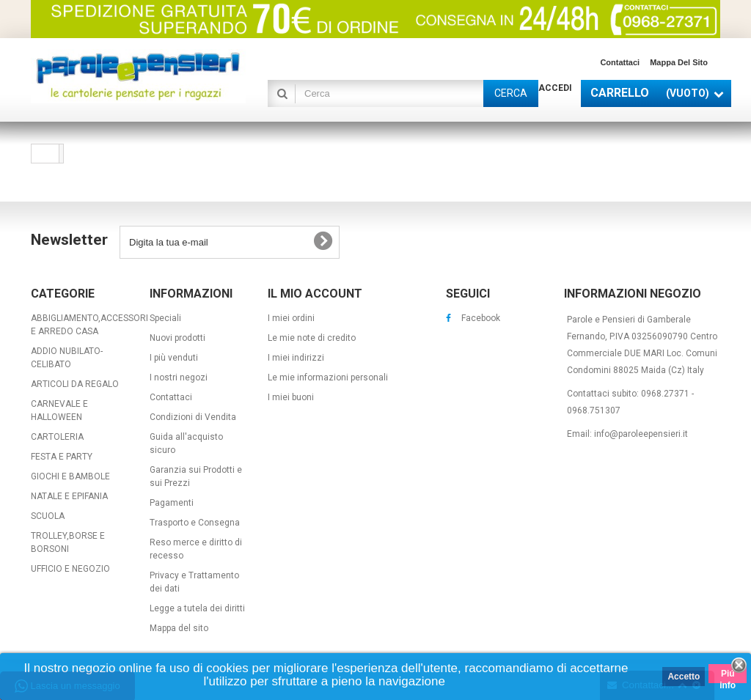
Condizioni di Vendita (193, 417)
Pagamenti (172, 503)
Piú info (728, 676)
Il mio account (315, 294)
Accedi (555, 88)
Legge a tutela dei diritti (197, 608)
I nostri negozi (179, 377)
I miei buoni (291, 397)
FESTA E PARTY (62, 457)
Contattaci (620, 62)
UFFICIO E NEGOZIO (70, 569)
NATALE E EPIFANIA (69, 496)
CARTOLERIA (57, 437)
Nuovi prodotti (177, 338)
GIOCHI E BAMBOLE (70, 476)
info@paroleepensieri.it (641, 434)
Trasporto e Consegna (195, 523)
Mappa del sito (679, 62)
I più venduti (174, 358)
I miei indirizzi (296, 358)
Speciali (165, 318)
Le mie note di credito (312, 338)
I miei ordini (291, 318)
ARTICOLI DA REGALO (75, 384)
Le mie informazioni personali (328, 377)
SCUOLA (48, 516)
